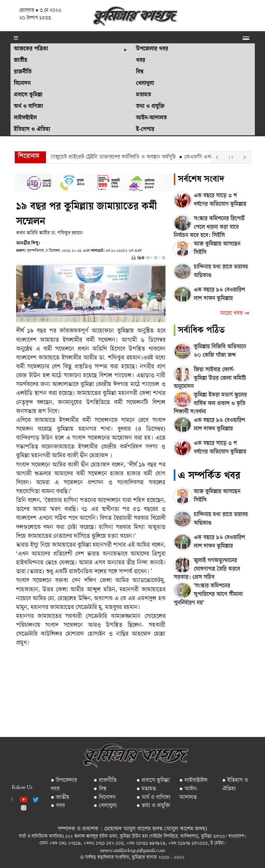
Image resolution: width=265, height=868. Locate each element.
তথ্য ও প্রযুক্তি (150, 107)
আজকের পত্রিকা (31, 49)
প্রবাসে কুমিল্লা (28, 95)
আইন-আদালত (151, 118)
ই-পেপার (145, 130)
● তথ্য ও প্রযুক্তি (153, 806)
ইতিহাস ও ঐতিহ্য (32, 130)
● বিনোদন (105, 798)
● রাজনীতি (105, 780)
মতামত (144, 95)
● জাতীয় (60, 798)
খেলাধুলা (145, 84)
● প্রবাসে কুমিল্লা (153, 780)
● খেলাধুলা (105, 806)
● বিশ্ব (100, 789)
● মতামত (146, 789)
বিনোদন (22, 84)
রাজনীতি (23, 72)
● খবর (58, 806)
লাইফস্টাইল (25, 118)
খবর (141, 61)
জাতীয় (21, 61)
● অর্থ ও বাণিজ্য (153, 798)
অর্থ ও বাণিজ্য (28, 107)
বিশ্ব (140, 72)
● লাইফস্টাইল (193, 780)
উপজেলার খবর (152, 49)
